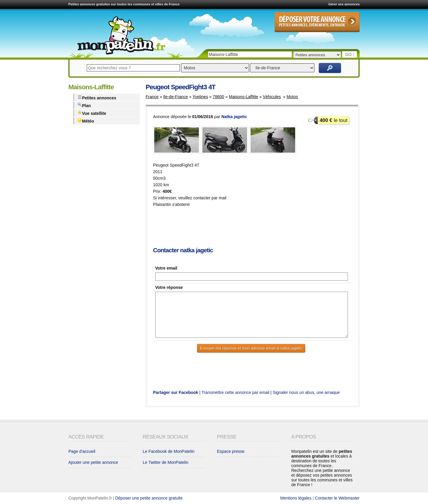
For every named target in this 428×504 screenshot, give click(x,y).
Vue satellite (92, 113)
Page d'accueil (82, 451)
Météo (86, 121)
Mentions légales (296, 498)
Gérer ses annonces (344, 4)
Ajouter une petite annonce (93, 462)
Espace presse (231, 451)
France (152, 97)
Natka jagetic (234, 117)
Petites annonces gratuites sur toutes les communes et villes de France (124, 4)
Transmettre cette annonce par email (235, 392)
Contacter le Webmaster (337, 498)
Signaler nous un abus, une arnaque (306, 392)
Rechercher (330, 68)
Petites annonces (97, 97)
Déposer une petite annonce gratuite (149, 498)
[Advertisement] (261, 228)
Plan (84, 105)
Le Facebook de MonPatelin (169, 451)
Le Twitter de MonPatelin (166, 462)
